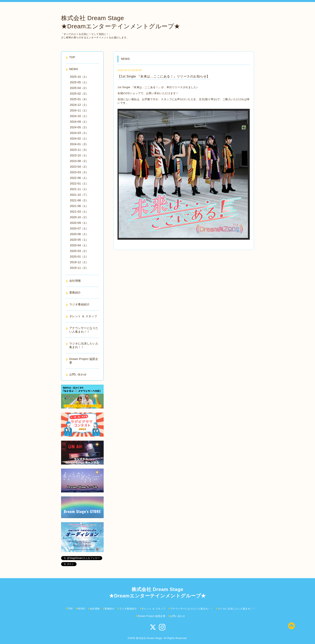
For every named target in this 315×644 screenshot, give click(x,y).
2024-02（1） (79, 139)
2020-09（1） (79, 223)
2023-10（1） (79, 155)
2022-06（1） (79, 178)
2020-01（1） (79, 257)
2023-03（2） (79, 172)
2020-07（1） (79, 228)
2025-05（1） (79, 82)
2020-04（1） (79, 245)
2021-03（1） (79, 212)
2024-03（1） (79, 133)
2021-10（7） (79, 195)
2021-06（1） (79, 206)
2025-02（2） (79, 94)
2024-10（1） (79, 116)
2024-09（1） (79, 122)
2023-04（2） (79, 167)
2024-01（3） (79, 144)
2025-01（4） (79, 99)
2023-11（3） (79, 150)
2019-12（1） (79, 262)
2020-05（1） (79, 240)
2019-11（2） (79, 268)
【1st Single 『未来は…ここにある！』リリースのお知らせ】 (164, 76)
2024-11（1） (79, 110)
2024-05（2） (79, 127)
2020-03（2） (79, 251)
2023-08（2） (79, 161)
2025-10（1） (79, 77)
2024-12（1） (79, 105)
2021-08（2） (79, 200)
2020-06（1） (79, 234)
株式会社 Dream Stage (149, 638)
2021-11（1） (79, 189)
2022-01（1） (79, 183)
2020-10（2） (79, 217)
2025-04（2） (79, 88)
